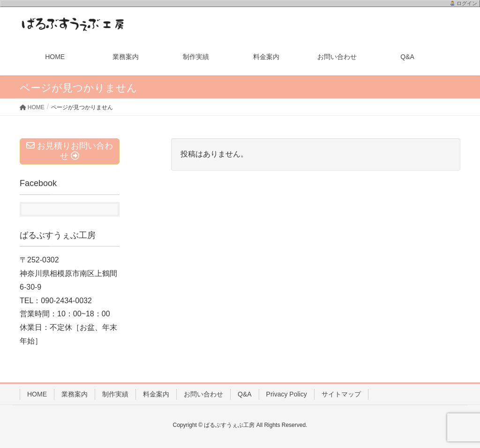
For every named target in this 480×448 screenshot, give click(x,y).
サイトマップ (341, 394)
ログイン (467, 3)
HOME (37, 394)
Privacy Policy (287, 394)
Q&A (245, 394)
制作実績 (115, 394)
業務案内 (75, 394)
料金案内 (156, 394)
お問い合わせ (203, 394)
